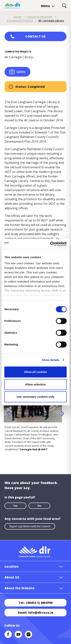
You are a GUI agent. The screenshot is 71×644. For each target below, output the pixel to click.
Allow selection (35, 384)
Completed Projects (20, 21)
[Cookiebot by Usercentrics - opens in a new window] (51, 244)
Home (17, 17)
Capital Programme (39, 17)
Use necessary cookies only (35, 397)
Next (63, 413)
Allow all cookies (36, 372)
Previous (8, 413)
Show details (51, 360)
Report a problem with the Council (30, 526)
